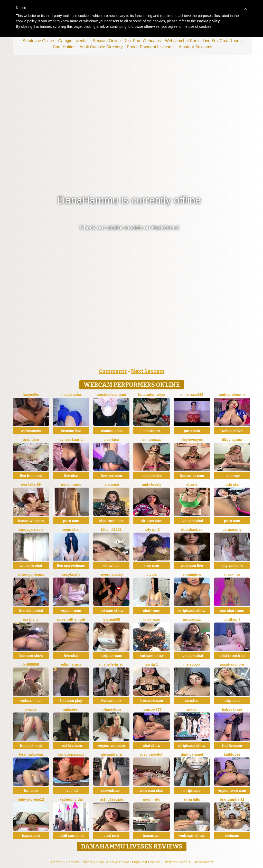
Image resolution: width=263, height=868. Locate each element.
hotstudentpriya (152, 395)
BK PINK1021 (111, 529)
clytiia (152, 574)
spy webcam (232, 566)
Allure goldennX (31, 574)
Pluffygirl (232, 619)
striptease (232, 701)
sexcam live (71, 431)
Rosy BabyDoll (152, 754)
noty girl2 (152, 529)
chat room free (232, 656)
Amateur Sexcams (196, 47)
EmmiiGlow (192, 574)
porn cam (192, 431)
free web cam (152, 701)
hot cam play (71, 701)
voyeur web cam (232, 791)
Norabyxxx (192, 619)
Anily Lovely (152, 485)
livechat (71, 791)
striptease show (192, 611)
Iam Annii (111, 485)
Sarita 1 (152, 664)
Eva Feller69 (31, 485)
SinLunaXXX (152, 440)
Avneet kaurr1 (71, 440)
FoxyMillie (31, 395)
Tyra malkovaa (31, 754)
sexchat (192, 701)
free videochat (31, 611)
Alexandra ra (111, 754)
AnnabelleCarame (111, 395)
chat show (152, 746)
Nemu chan (71, 529)
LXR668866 (31, 664)
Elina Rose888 (192, 395)
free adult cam (192, 476)
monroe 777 (152, 709)
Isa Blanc (31, 619)
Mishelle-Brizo (111, 664)
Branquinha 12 (232, 799)
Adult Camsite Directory (101, 47)
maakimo (232, 574)
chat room (152, 611)
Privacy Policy (93, 862)
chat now (111, 836)
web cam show (192, 836)
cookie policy (208, 21)
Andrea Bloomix (232, 395)
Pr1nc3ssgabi (111, 799)
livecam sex (111, 701)
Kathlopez (232, 754)
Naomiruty (152, 799)
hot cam (31, 791)
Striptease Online (38, 41)
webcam (232, 836)
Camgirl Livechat (73, 41)
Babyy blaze (232, 709)
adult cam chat (71, 836)
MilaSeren (71, 709)
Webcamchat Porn (182, 41)
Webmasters (203, 862)
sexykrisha (71, 574)
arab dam (31, 440)
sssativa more (232, 664)
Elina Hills (192, 799)
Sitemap (56, 862)
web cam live (192, 566)
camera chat (111, 431)
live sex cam (111, 476)
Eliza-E (192, 485)
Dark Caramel (192, 754)
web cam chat (152, 791)
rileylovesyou (192, 440)
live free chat (31, 476)
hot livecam (232, 746)
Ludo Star (232, 485)
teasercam (31, 836)
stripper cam (152, 521)
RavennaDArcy (111, 574)
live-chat (71, 476)
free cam (152, 566)
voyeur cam (71, 611)
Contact (72, 862)
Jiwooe (31, 709)
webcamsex (31, 431)
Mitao (192, 709)
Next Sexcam (148, 371)
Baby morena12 (31, 799)
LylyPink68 (111, 619)
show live (111, 566)
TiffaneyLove (111, 709)
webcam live (232, 431)
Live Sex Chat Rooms (223, 41)
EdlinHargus (71, 664)
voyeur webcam (111, 746)
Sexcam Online (107, 41)
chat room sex (111, 521)
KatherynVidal (71, 799)
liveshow (232, 476)
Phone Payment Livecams (151, 47)
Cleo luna (111, 440)
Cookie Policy (118, 862)
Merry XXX (192, 664)
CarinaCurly (232, 529)
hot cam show (111, 611)
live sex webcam (71, 566)
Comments (113, 371)
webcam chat (31, 566)
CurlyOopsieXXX (71, 754)
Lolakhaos (152, 619)
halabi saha (71, 395)
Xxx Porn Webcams (143, 41)
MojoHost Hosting (146, 862)
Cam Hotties (64, 47)
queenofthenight (71, 619)
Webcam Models (177, 862)
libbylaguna (232, 440)
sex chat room (232, 611)
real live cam (71, 746)
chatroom (152, 431)
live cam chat (192, 521)
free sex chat (31, 746)
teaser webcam (31, 521)
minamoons (71, 485)
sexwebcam (111, 791)
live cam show (31, 656)
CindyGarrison (31, 529)
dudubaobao (192, 529)
